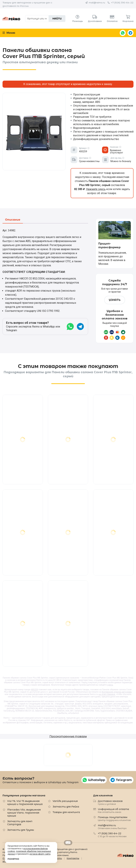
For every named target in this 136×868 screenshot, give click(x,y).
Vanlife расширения (65, 801)
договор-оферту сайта (40, 854)
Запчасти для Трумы (21, 830)
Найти (57, 19)
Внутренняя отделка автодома (117, 692)
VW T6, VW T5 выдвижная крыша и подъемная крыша (25, 803)
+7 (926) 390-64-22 (122, 3)
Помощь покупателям (114, 819)
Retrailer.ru (68, 843)
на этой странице (107, 694)
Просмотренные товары (68, 736)
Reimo (11, 19)
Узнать (115, 300)
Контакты (73, 858)
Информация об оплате (113, 810)
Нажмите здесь (96, 189)
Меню (9, 33)
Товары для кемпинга (66, 812)
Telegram (130, 33)
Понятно (13, 859)
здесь (110, 685)
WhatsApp (123, 33)
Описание (13, 220)
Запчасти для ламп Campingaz (20, 823)
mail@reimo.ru (97, 3)
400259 (34, 690)
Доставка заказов (110, 802)
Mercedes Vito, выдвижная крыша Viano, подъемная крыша (24, 813)
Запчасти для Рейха (66, 807)
